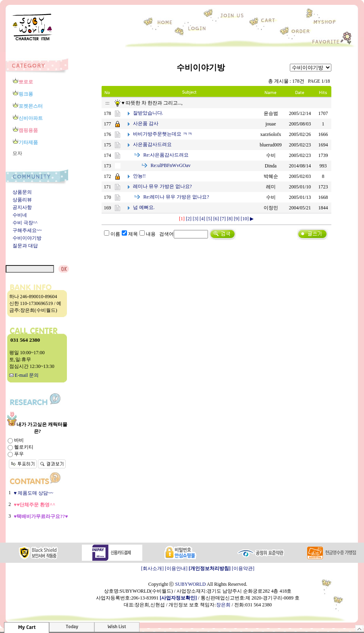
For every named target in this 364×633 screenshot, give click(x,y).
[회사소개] (152, 568)
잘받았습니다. (148, 113)
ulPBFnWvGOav (171, 165)
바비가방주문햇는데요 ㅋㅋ (163, 134)
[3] (196, 219)
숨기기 (359, 628)
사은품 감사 (146, 123)
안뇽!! (139, 176)
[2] (189, 219)
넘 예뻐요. (144, 207)
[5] (209, 219)
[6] (216, 219)
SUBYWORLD (190, 584)
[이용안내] (176, 568)
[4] (202, 219)
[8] (230, 219)
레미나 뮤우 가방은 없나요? (162, 186)
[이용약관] (243, 568)
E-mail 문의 (24, 375)
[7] (223, 219)
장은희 (223, 605)
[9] (237, 219)
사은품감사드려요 (152, 144)
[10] (245, 219)
